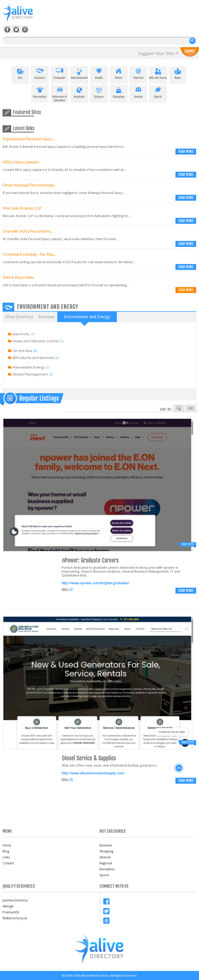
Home (119, 73)
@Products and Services (33, 358)
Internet (138, 73)
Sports (158, 92)
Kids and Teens (158, 73)
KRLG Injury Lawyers (21, 162)
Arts (20, 73)
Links (6, 857)
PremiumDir (11, 912)
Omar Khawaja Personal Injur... (29, 185)
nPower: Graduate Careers (90, 560)
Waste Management (30, 374)
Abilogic (8, 906)
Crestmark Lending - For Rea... (29, 254)
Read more (186, 151)
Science (99, 92)
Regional (79, 92)
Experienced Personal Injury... (28, 139)
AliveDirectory (23, 16)
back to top (179, 768)
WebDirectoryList (15, 918)
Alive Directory (19, 317)
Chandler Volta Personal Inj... (28, 231)
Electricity (21, 334)
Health (99, 73)
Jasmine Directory (15, 900)
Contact (8, 863)
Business (40, 73)
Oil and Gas (22, 351)
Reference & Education (60, 94)
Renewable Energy (29, 367)
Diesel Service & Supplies (89, 758)
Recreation (40, 92)
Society (138, 92)
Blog (6, 851)
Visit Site (188, 544)
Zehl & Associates (18, 277)
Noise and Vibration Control (36, 341)
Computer (60, 73)
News (178, 73)
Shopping (119, 92)
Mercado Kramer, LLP (22, 208)
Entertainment (79, 73)
